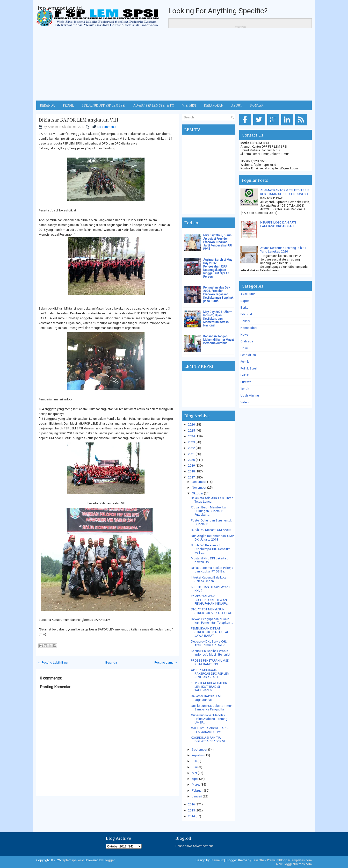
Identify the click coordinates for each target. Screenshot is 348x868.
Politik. (245, 375)
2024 (191, 436)
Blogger (109, 860)
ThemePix (217, 860)
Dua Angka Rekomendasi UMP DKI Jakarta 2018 (212, 538)
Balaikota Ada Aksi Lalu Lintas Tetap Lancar (212, 500)
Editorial (246, 314)
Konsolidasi (249, 328)
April (195, 779)
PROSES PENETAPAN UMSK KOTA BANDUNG (210, 662)
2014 (191, 816)
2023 (191, 442)
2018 (191, 471)
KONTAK (257, 105)
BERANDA (47, 105)
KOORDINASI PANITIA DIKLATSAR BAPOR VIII (209, 739)
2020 (191, 460)
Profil (68, 105)
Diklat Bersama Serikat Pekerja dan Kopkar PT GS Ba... (212, 570)
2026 (191, 424)
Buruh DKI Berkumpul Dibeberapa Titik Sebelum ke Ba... (211, 549)
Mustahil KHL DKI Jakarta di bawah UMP (210, 560)
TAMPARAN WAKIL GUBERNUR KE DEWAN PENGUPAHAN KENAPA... (210, 600)
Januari (197, 796)
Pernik (245, 362)
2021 (191, 454)
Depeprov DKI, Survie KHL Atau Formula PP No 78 (209, 643)
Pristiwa (246, 382)
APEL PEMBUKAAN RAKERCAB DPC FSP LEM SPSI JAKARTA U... (210, 674)
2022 (191, 448)
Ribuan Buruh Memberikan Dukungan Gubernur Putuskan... (209, 511)
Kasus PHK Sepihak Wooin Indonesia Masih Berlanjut (211, 653)
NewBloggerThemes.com (294, 864)
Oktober (198, 493)
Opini (244, 348)
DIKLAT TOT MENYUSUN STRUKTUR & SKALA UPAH (212, 611)
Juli (194, 761)
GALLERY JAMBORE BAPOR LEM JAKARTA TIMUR (210, 730)
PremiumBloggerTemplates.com (289, 860)
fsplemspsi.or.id (60, 8)
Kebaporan (214, 105)
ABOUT (237, 105)
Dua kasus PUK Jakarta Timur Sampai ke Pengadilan (211, 708)
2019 (191, 466)
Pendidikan (248, 355)
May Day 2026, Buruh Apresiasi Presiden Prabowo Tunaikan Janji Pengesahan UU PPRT (218, 242)
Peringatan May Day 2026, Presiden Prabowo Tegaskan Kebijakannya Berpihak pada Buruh (218, 294)
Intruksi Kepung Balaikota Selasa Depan (209, 579)
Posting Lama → (166, 662)
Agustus (198, 755)
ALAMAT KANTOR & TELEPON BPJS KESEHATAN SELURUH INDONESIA (285, 192)
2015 (191, 810)
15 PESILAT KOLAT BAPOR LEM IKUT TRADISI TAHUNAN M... (209, 687)
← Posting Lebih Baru (53, 662)
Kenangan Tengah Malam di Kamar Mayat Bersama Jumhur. (219, 340)
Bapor (245, 301)
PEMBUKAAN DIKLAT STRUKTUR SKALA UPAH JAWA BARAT (210, 632)
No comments (107, 127)
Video (245, 402)
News (244, 335)
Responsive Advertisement (194, 846)
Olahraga (247, 341)
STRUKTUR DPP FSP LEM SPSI (104, 105)
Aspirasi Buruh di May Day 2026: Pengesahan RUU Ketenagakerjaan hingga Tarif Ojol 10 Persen (218, 268)
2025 (191, 430)
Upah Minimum (251, 395)
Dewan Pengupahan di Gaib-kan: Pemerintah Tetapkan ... (212, 621)
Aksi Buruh (248, 294)
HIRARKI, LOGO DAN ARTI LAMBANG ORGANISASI (278, 224)
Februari (198, 791)
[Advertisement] (174, 64)
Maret (196, 785)
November (199, 488)
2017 (191, 477)
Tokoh (245, 389)
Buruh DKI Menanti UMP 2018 (211, 530)
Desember (199, 482)
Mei (194, 773)
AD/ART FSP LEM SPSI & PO (154, 105)
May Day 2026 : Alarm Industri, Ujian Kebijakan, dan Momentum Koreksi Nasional (218, 319)
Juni (195, 767)
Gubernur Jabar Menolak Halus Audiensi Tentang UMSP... (209, 719)
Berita (244, 307)
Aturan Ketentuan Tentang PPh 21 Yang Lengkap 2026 (283, 250)
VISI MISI (189, 105)
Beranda (111, 662)
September (200, 749)
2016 (191, 804)
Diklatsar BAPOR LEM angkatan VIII (78, 120)
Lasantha (258, 860)
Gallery (245, 321)
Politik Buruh (249, 368)
